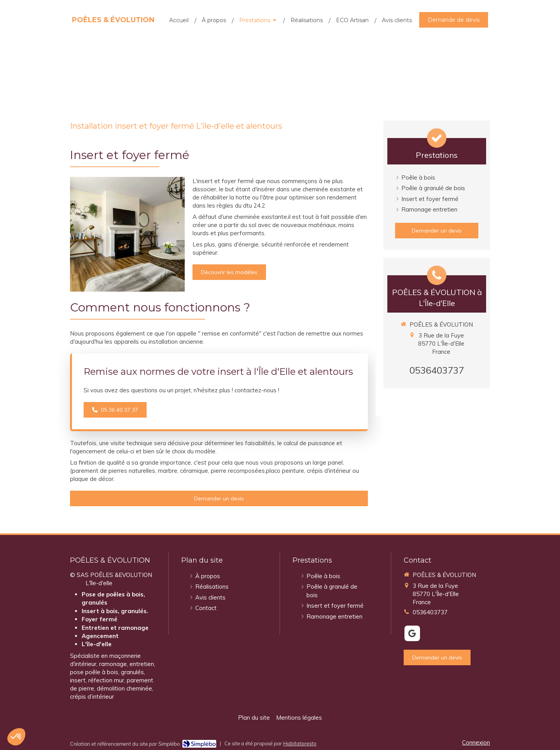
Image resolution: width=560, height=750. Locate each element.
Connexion (476, 742)
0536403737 (437, 370)
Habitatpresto (300, 743)
